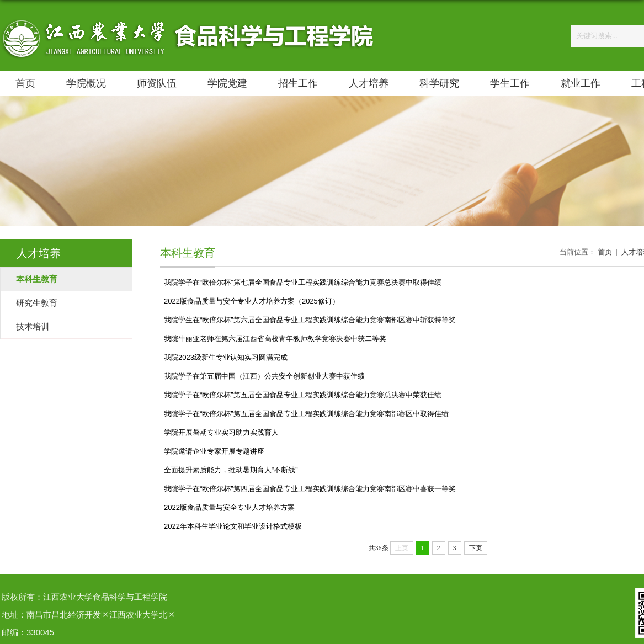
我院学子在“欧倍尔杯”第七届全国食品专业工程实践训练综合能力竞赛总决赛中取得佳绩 (303, 282)
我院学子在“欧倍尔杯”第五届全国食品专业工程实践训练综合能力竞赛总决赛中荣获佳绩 (303, 395)
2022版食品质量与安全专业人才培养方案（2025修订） (252, 301)
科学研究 (439, 83)
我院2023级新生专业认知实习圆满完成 (226, 357)
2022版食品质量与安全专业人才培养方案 (229, 507)
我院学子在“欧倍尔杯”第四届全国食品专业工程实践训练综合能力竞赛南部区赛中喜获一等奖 (310, 489)
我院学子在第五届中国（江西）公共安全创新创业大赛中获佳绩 (264, 376)
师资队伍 (157, 83)
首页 (25, 83)
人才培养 (369, 83)
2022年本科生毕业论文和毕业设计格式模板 (233, 526)
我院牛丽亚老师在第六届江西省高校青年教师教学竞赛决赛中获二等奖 (275, 339)
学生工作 (510, 83)
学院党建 (227, 83)
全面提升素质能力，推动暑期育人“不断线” (231, 470)
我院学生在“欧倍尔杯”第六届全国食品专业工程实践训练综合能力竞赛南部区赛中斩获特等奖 (310, 320)
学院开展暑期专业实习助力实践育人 (221, 432)
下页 (476, 548)
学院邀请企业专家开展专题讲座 (214, 451)
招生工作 (298, 83)
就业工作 (581, 83)
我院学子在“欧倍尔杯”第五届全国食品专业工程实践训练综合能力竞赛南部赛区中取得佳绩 (306, 414)
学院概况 (86, 83)
